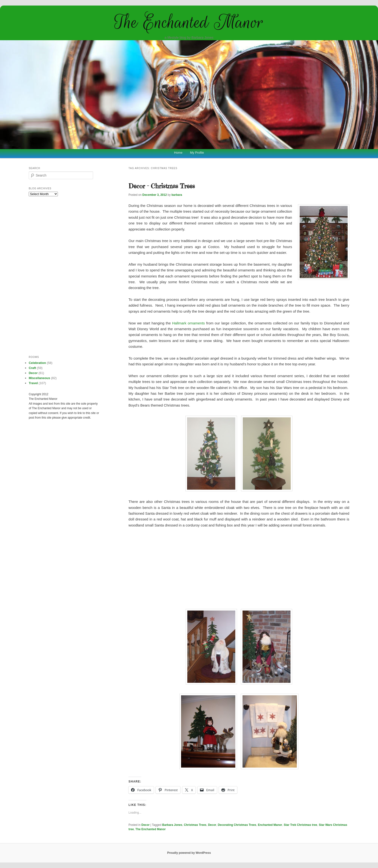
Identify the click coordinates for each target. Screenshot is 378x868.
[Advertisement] (239, 568)
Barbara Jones (172, 825)
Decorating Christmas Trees (237, 825)
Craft (32, 368)
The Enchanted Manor (189, 22)
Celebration (37, 363)
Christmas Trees (195, 825)
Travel (33, 383)
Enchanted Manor (270, 825)
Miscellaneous (39, 378)
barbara (177, 195)
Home (178, 153)
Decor (146, 825)
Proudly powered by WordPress (189, 853)
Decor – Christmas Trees (162, 186)
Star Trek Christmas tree (300, 825)
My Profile (197, 153)
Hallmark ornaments (189, 323)
